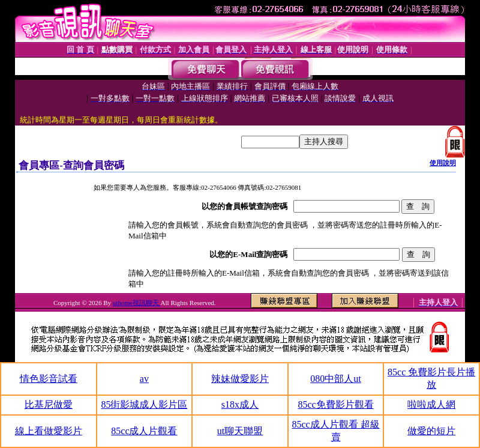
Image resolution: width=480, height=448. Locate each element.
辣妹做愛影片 (240, 379)
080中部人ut (335, 379)
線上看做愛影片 (49, 431)
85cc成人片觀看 (144, 431)
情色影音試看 (49, 379)
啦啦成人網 (431, 404)
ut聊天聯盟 (240, 431)
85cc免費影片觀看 (335, 404)
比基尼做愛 (49, 404)
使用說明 (443, 163)
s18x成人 (240, 404)
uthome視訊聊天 (137, 303)
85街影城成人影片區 (144, 404)
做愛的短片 (431, 431)
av (144, 379)
